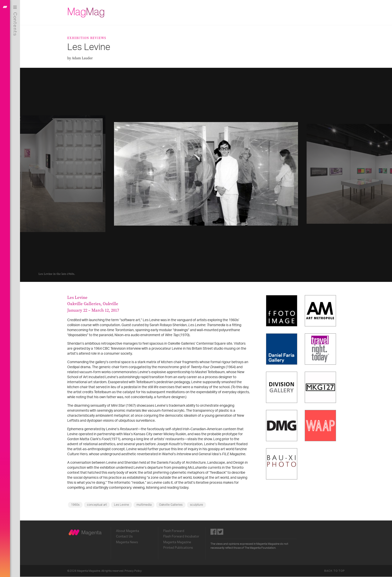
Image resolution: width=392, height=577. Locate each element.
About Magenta (127, 531)
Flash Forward (174, 531)
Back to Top (334, 571)
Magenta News (127, 542)
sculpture (196, 505)
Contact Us (124, 536)
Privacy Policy (133, 571)
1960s (75, 505)
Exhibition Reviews (87, 38)
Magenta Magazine (177, 542)
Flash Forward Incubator (181, 536)
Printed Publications (178, 548)
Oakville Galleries (171, 505)
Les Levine (121, 505)
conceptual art (97, 505)
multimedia (144, 505)
